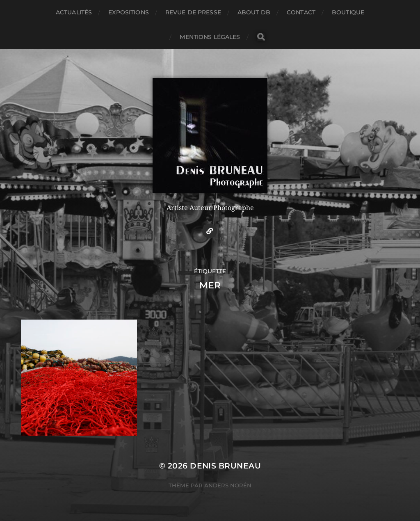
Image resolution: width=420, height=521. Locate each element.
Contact (301, 12)
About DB (254, 12)
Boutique (348, 12)
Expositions (129, 12)
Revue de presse (193, 12)
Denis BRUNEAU (225, 466)
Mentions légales (210, 37)
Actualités (74, 12)
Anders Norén (228, 485)
